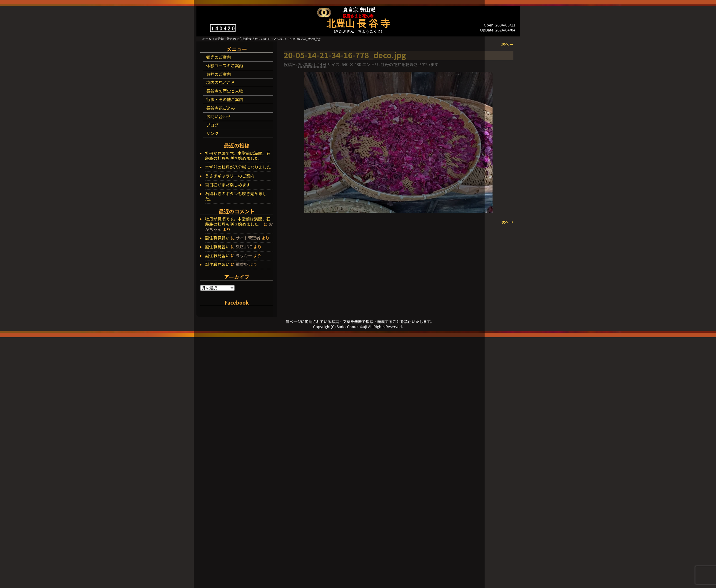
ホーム (207, 39)
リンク (212, 133)
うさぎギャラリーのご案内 (230, 176)
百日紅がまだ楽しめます (228, 185)
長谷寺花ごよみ (221, 108)
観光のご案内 (218, 57)
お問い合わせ (218, 116)
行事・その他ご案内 (225, 99)
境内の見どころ (221, 82)
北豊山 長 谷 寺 (358, 24)
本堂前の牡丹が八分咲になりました (238, 167)
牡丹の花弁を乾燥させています (248, 39)
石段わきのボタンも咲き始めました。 (236, 196)
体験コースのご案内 (225, 66)
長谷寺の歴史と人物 (225, 91)
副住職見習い (217, 238)
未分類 (219, 39)
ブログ (212, 125)
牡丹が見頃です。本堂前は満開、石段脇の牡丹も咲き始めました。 (238, 156)
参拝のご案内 (218, 74)
